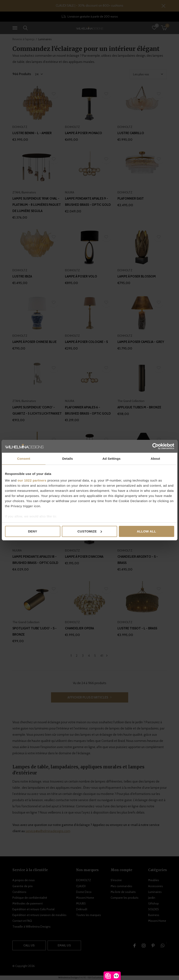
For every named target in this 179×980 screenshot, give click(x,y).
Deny (33, 531)
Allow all (146, 531)
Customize (90, 531)
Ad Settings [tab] (111, 459)
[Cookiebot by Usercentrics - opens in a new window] (155, 446)
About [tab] (155, 459)
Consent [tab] (24, 459)
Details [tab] (68, 459)
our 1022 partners (32, 480)
